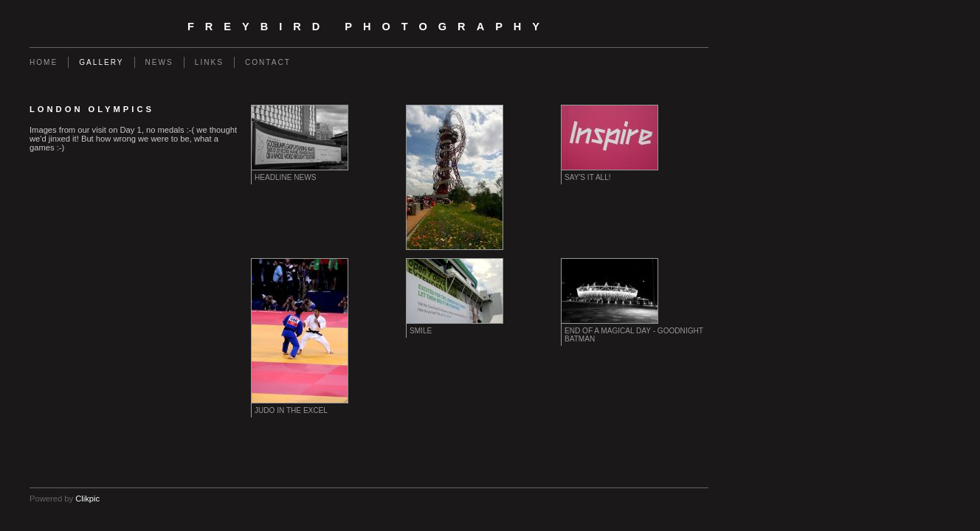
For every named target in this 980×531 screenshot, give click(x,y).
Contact (268, 62)
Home (44, 62)
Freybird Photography (369, 27)
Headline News (285, 177)
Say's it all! (588, 177)
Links (209, 62)
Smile (421, 331)
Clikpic (87, 499)
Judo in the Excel (291, 410)
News (159, 62)
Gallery (101, 62)
